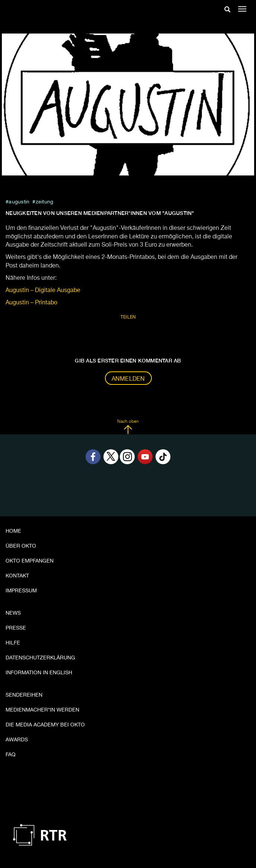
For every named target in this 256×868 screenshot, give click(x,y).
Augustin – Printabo (31, 303)
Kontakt (17, 576)
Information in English (39, 673)
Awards (17, 740)
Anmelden (128, 379)
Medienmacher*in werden (42, 710)
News (13, 613)
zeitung (45, 202)
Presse (16, 628)
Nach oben (128, 427)
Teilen (128, 317)
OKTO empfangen (30, 561)
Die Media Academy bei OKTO (45, 725)
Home (13, 531)
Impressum (21, 591)
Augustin (19, 202)
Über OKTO (21, 546)
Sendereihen (24, 695)
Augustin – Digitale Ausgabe (43, 291)
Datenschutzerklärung (40, 658)
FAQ (11, 755)
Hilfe (13, 643)
